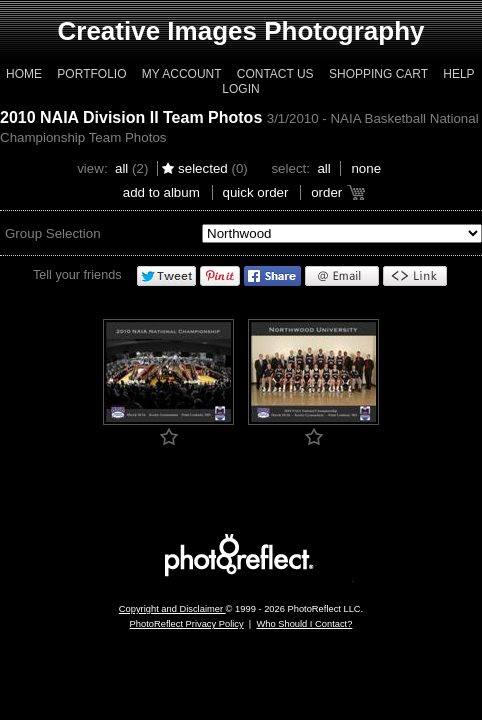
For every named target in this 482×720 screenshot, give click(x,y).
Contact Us (275, 74)
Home (24, 74)
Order (326, 192)
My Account (182, 74)
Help (458, 74)
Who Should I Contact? (304, 624)
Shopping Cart (378, 74)
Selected (203, 168)
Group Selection (53, 233)
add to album (161, 192)
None (366, 168)
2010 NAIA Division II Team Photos (131, 117)
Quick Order (256, 192)
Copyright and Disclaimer (172, 609)
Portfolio (91, 74)
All (121, 168)
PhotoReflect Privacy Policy (187, 624)
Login (240, 89)
